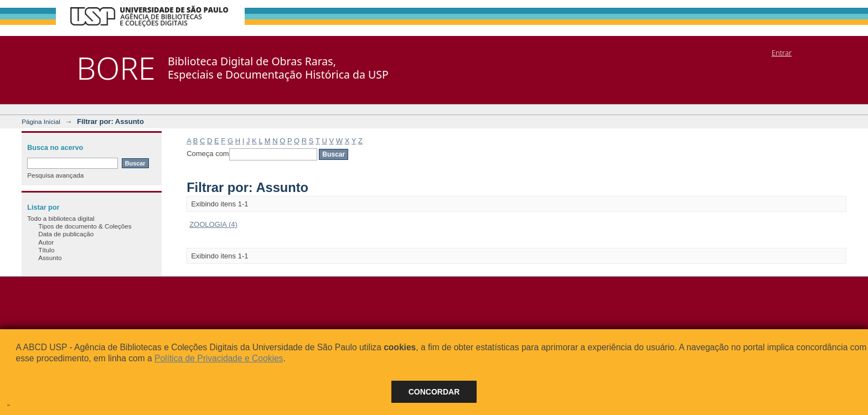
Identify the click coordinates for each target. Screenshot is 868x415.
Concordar (434, 392)
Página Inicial (41, 121)
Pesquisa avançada (55, 175)
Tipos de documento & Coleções (85, 226)
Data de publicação (66, 234)
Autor (46, 242)
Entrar (782, 53)
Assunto (50, 258)
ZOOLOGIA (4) (213, 224)
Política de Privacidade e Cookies (219, 358)
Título (46, 250)
